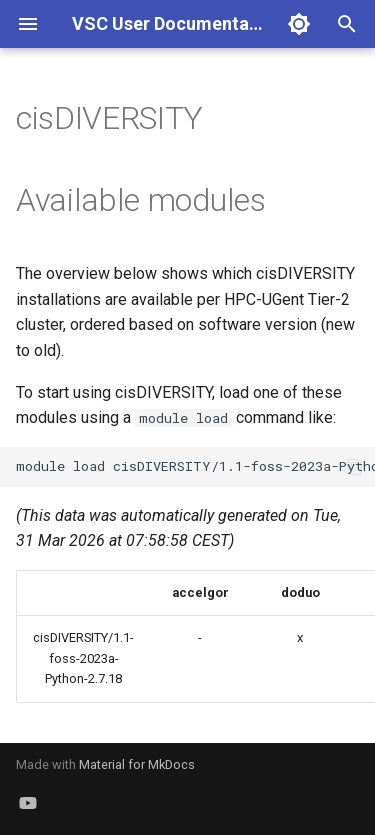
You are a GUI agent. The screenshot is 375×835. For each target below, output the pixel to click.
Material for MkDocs (137, 764)
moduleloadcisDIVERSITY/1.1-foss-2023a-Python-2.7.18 (195, 466)
